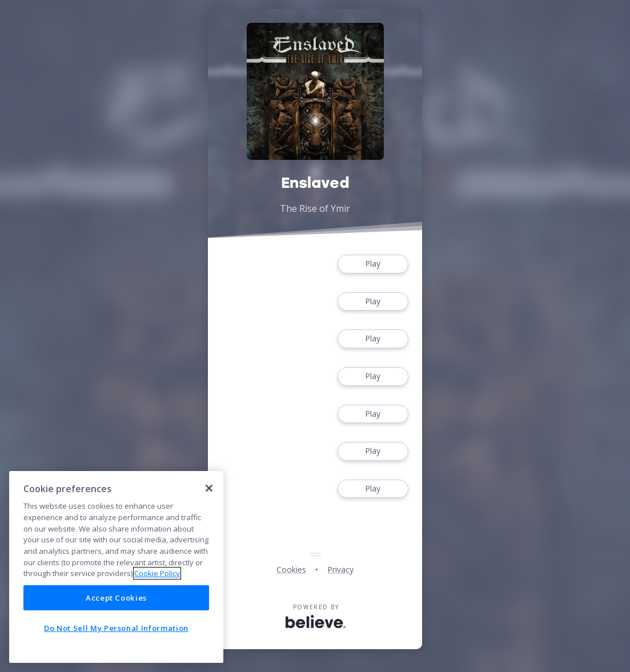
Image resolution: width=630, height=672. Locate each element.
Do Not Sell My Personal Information (116, 628)
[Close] (209, 488)
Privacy (340, 570)
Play (373, 264)
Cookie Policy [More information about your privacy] (157, 573)
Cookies (291, 570)
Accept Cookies (116, 598)
